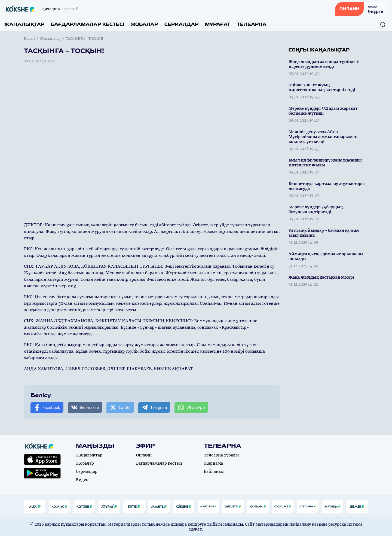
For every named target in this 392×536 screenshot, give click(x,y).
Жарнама (213, 463)
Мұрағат (218, 24)
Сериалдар (181, 24)
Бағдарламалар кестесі (88, 24)
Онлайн (144, 455)
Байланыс (214, 471)
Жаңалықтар (24, 24)
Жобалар (144, 24)
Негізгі (29, 39)
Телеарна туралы (221, 455)
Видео (82, 480)
